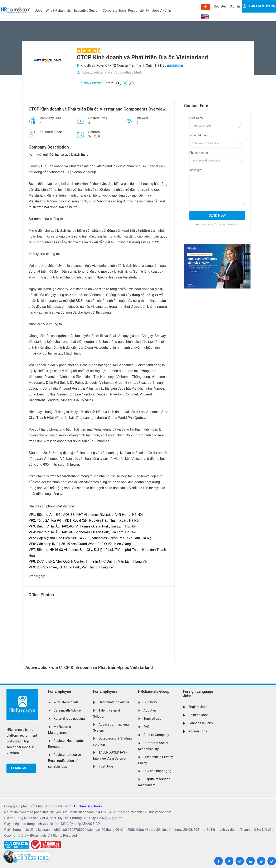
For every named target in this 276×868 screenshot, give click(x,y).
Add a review (91, 83)
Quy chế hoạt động (157, 771)
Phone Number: (200, 153)
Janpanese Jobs (201, 723)
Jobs (39, 11)
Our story (150, 702)
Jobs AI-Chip (161, 11)
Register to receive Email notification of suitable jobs (65, 761)
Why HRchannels (58, 11)
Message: (196, 170)
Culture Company (156, 735)
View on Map (175, 66)
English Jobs (198, 707)
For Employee (60, 691)
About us (150, 710)
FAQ (147, 727)
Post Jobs (106, 766)
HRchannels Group (154, 691)
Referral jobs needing (69, 719)
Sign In (235, 6)
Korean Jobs (198, 731)
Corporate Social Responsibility (126, 11)
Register (220, 6)
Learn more (21, 768)
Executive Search (87, 11)
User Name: (197, 118)
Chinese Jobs (198, 715)
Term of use (152, 719)
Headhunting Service (114, 702)
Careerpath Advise (67, 710)
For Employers (105, 691)
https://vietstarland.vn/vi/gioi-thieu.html (111, 72)
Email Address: (199, 135)
